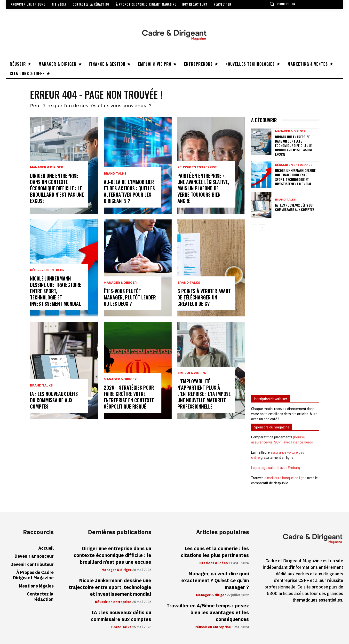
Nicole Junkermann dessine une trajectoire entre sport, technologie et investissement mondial (56, 291)
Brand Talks (41, 386)
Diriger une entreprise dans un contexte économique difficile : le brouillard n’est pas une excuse (57, 188)
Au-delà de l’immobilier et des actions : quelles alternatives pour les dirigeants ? (129, 191)
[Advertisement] (285, 311)
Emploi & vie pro (192, 373)
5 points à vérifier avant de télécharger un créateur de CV (204, 297)
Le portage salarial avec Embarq (276, 468)
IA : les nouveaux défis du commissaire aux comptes (54, 400)
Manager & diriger (47, 167)
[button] (282, 4)
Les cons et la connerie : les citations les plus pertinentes (215, 552)
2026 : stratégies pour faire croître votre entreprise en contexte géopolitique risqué (129, 397)
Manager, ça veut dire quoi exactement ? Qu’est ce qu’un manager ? (215, 580)
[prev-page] (254, 228)
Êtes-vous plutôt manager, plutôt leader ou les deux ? (130, 297)
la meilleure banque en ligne (285, 478)
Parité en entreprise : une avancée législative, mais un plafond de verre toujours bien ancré (203, 188)
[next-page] (262, 228)
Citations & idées (213, 563)
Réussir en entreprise (50, 270)
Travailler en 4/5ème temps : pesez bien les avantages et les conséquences (208, 612)
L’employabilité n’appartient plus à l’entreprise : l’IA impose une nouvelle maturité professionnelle (204, 394)
